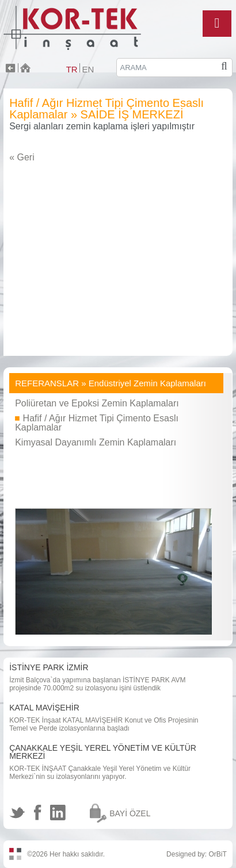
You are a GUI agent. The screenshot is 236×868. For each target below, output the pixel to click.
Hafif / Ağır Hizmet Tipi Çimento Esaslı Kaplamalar (97, 423)
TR (72, 69)
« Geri (22, 157)
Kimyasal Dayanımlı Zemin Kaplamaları (96, 442)
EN (88, 69)
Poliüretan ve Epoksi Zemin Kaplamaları (97, 403)
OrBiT (218, 854)
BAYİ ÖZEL (130, 813)
